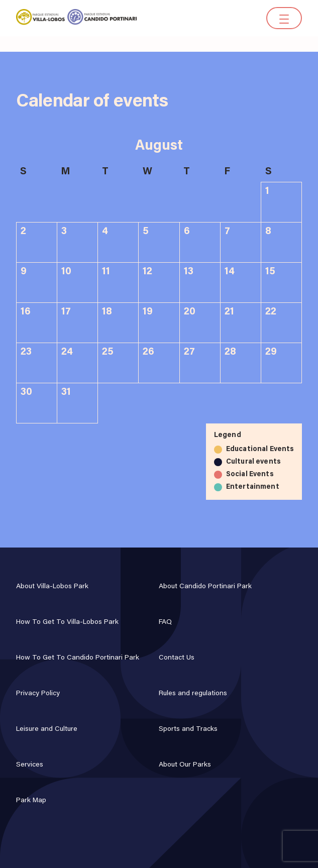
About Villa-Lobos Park (52, 587)
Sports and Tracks (188, 729)
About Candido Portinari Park (205, 587)
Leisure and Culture (47, 729)
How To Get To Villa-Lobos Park (67, 622)
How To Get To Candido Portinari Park (78, 658)
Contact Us (177, 658)
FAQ (165, 622)
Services (30, 765)
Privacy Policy (38, 694)
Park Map (31, 801)
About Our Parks (185, 765)
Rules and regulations (193, 694)
